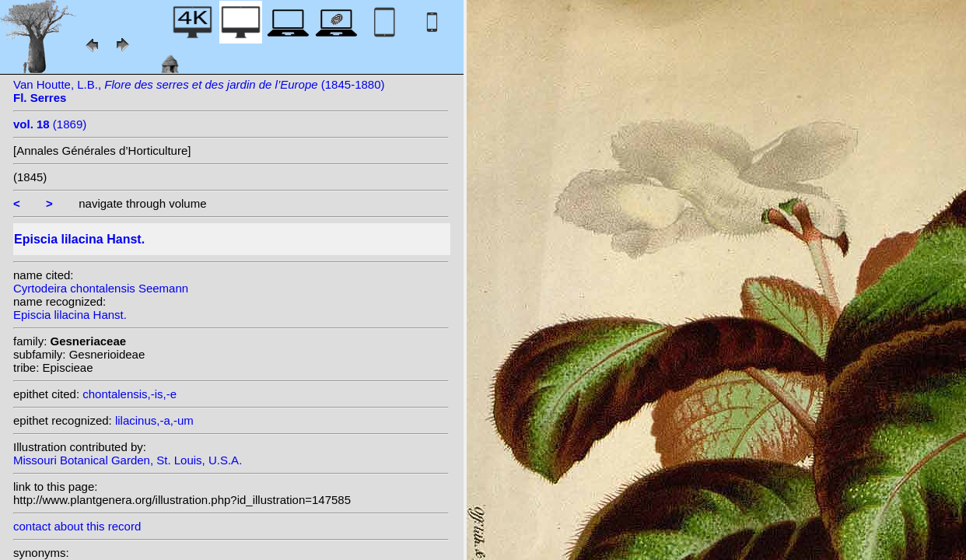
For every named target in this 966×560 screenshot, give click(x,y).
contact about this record (77, 526)
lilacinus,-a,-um (154, 420)
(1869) (50, 124)
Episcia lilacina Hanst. (70, 315)
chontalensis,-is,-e (129, 394)
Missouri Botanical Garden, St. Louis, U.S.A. (128, 460)
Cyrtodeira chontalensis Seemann (101, 288)
